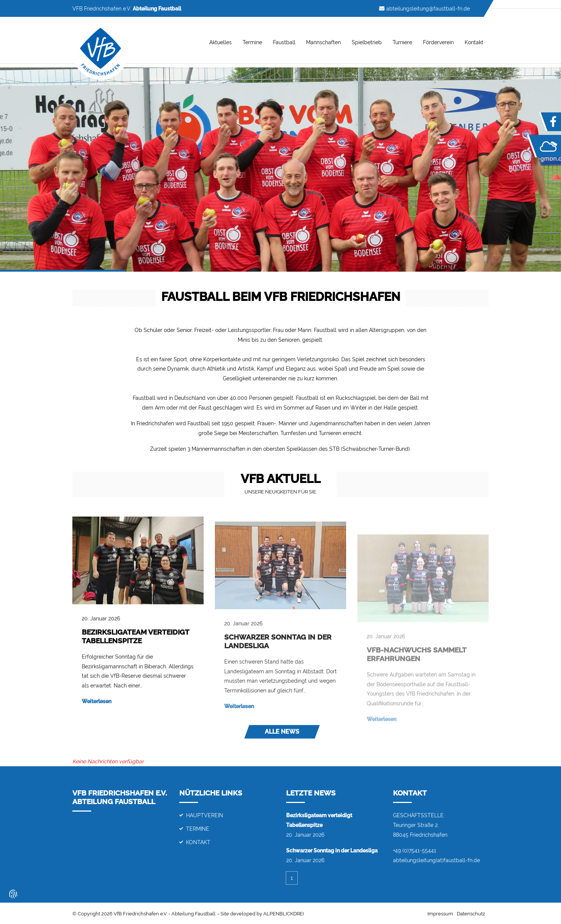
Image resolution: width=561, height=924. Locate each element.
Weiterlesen (97, 714)
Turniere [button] (402, 42)
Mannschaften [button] (323, 42)
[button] (42, 170)
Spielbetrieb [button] (367, 42)
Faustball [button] (284, 42)
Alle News (282, 732)
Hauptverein (205, 815)
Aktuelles (220, 42)
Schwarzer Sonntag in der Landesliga (332, 850)
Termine (252, 42)
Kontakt (198, 842)
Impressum (440, 914)
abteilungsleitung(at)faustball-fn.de (436, 860)
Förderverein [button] (438, 42)
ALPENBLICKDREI (283, 914)
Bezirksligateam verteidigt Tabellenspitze (135, 648)
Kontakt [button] (474, 42)
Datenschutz (471, 914)
